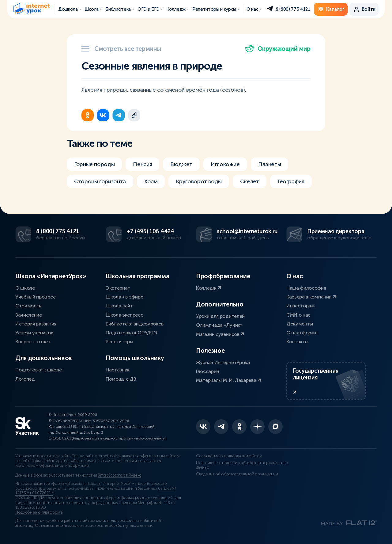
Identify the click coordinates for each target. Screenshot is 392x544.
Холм (151, 181)
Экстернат (118, 288)
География (291, 181)
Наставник (118, 370)
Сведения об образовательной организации (237, 474)
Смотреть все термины (121, 49)
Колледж (209, 288)
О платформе (302, 333)
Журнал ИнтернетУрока (223, 362)
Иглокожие (225, 164)
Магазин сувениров (220, 334)
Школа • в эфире (124, 297)
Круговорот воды (199, 181)
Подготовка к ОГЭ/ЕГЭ (132, 333)
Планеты (269, 164)
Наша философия (306, 288)
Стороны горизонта (100, 181)
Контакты (297, 342)
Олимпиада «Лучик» (219, 325)
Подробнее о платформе (39, 512)
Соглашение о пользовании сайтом (229, 456)
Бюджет (181, 164)
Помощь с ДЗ (121, 379)
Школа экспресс (124, 315)
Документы (300, 324)
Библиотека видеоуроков (135, 324)
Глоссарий (207, 371)
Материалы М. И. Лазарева (228, 380)
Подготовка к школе (38, 370)
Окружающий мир (278, 49)
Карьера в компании (311, 297)
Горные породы (94, 164)
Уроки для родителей (220, 316)
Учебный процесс (35, 297)
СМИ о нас (298, 315)
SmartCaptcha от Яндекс (119, 475)
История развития (36, 324)
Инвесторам (301, 306)
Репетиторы (119, 342)
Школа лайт (119, 306)
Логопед (25, 379)
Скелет (250, 181)
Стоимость (28, 306)
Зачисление (29, 315)
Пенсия (142, 164)
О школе (25, 288)
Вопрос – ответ (33, 342)
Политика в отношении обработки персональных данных (242, 465)
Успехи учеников (34, 333)
